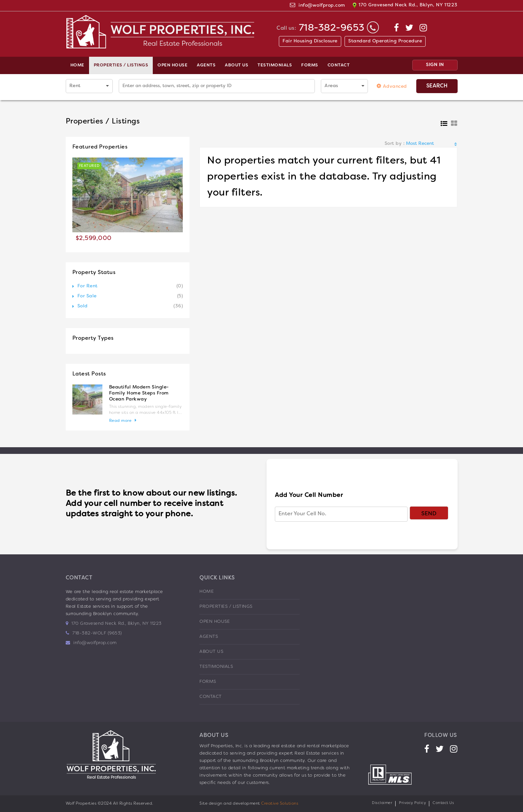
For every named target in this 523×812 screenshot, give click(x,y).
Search (437, 86)
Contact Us (443, 803)
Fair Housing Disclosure (310, 41)
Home (77, 65)
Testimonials (275, 65)
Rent (75, 86)
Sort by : (395, 144)
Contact (339, 65)
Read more (120, 421)
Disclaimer (382, 803)
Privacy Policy (412, 803)
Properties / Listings (121, 65)
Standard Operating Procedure (385, 41)
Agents (206, 65)
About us (236, 65)
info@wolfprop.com (322, 6)
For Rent (88, 286)
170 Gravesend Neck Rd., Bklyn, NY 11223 (405, 5)
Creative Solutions (280, 804)
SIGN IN (435, 65)
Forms (310, 65)
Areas (331, 86)
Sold (83, 306)
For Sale (87, 296)
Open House (172, 65)
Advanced (392, 86)
